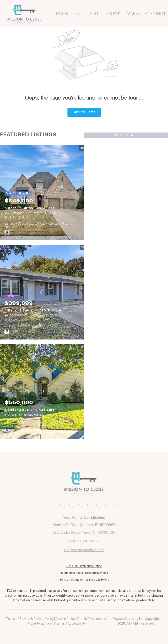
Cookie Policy (65, 619)
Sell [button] (95, 13)
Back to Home (84, 112)
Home (62, 13)
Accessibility (77, 623)
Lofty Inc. (137, 619)
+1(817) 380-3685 (84, 541)
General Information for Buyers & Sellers (84, 580)
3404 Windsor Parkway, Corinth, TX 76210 (31, 415)
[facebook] (57, 505)
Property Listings (40, 623)
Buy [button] (79, 13)
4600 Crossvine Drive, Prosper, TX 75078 (30, 213)
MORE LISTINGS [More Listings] (126, 135)
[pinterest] (102, 505)
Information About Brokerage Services (84, 573)
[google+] (111, 505)
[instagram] (84, 505)
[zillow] (75, 505)
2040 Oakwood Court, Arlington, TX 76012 (31, 316)
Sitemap (60, 623)
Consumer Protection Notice (84, 566)
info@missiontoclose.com (84, 550)
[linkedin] (66, 505)
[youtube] (93, 505)
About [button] (113, 13)
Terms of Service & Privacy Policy (30, 619)
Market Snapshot (146, 13)
